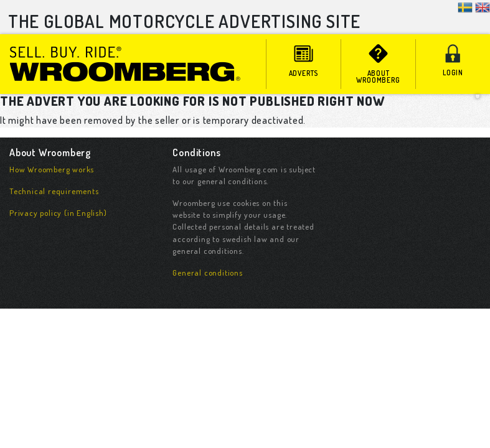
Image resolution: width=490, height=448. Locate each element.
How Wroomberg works (52, 169)
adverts (304, 61)
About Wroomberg (378, 64)
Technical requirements (54, 191)
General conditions (207, 273)
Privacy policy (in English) (58, 213)
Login (453, 61)
